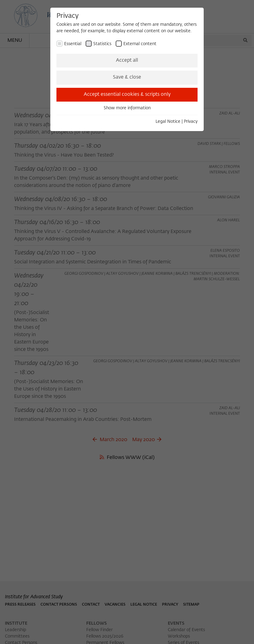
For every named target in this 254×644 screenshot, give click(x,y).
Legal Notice (168, 122)
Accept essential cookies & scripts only (127, 95)
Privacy (191, 122)
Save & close (127, 77)
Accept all (127, 60)
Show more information (127, 108)
